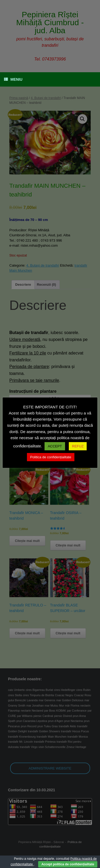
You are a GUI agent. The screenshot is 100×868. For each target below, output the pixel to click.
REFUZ (78, 446)
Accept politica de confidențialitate (68, 864)
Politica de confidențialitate (51, 457)
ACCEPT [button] (55, 446)
